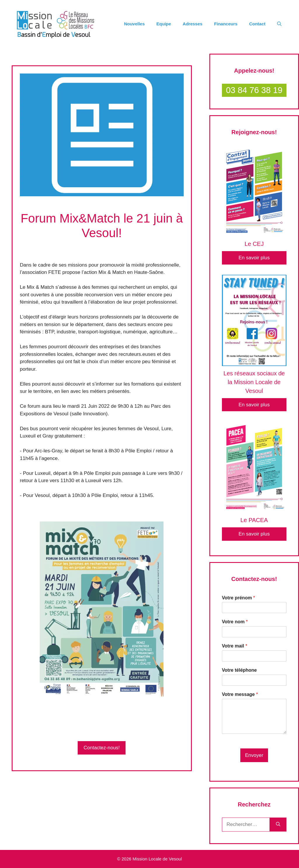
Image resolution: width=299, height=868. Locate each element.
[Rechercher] (278, 825)
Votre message (240, 694)
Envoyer (254, 755)
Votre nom (235, 622)
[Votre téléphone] (254, 680)
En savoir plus (254, 258)
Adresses (193, 24)
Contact (257, 24)
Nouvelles (134, 24)
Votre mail (235, 646)
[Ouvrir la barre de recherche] (279, 24)
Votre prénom (239, 598)
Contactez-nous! (102, 748)
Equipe (164, 24)
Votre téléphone (239, 670)
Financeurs (226, 24)
